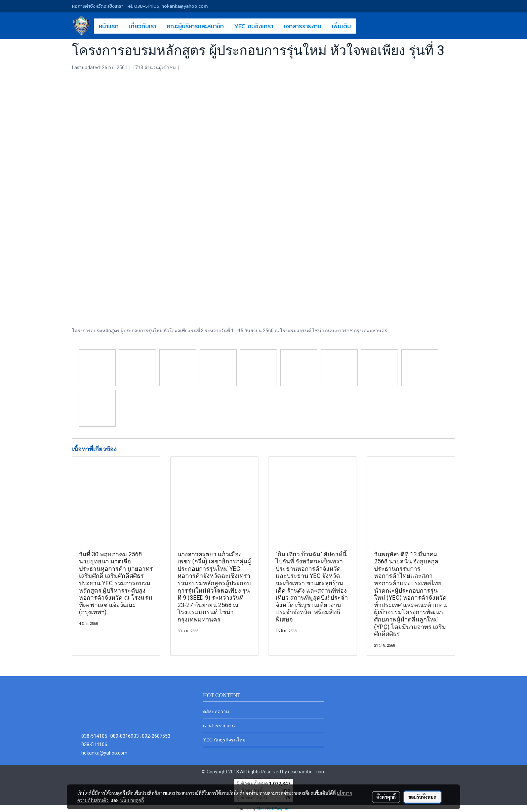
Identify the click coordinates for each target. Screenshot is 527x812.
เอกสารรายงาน (302, 26)
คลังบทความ (216, 712)
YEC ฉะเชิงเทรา (254, 26)
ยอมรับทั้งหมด (422, 797)
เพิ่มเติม (341, 26)
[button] (362, 26)
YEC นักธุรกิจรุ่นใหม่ (224, 740)
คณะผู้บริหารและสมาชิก (195, 26)
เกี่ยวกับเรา (143, 26)
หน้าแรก (109, 26)
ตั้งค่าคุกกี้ (386, 797)
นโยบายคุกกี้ (132, 800)
